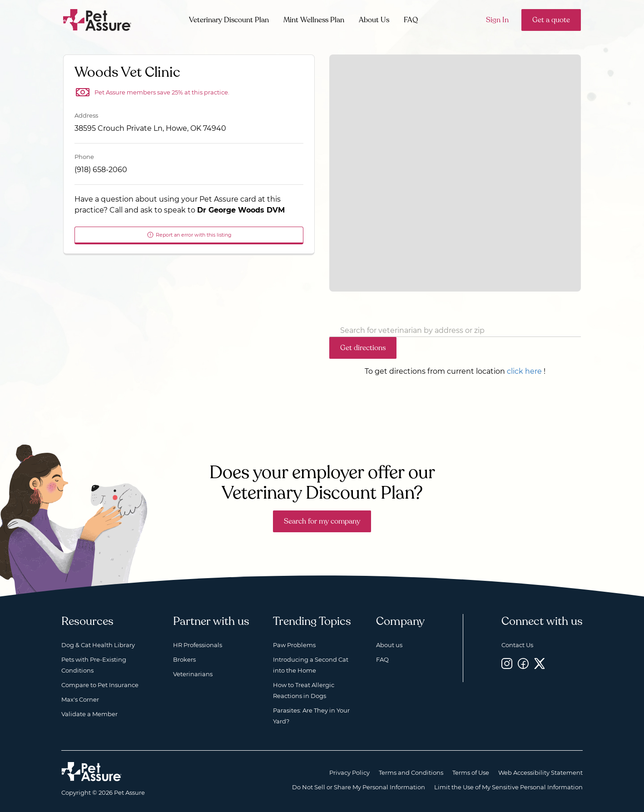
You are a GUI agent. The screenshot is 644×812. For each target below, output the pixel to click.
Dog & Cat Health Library (98, 645)
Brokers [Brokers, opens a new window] (184, 659)
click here (524, 371)
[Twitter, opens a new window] (540, 663)
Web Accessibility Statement (540, 772)
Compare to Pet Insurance (100, 685)
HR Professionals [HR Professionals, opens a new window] (198, 645)
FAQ (411, 20)
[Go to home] (97, 19)
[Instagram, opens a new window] (507, 663)
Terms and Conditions (411, 772)
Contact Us (517, 645)
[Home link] (92, 772)
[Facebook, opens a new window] (523, 663)
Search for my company (322, 521)
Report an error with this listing (189, 235)
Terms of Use (471, 772)
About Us (374, 20)
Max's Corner (80, 699)
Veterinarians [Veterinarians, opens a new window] (193, 674)
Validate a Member (89, 714)
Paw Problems (294, 645)
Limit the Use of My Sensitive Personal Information (508, 787)
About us (389, 645)
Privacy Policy (349, 772)
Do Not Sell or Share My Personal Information (359, 787)
